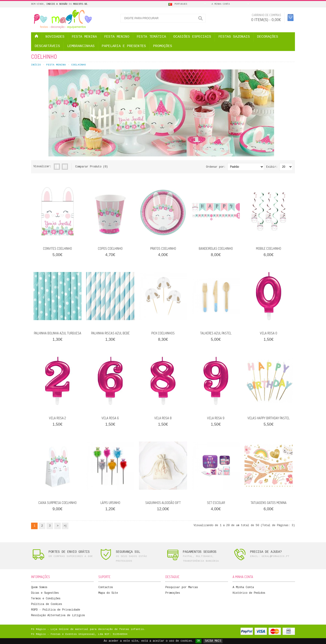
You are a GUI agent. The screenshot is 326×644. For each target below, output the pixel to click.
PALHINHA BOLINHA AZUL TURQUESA (58, 333)
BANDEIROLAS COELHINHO (216, 248)
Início (36, 65)
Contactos (106, 587)
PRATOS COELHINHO (163, 248)
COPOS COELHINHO (110, 248)
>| (65, 526)
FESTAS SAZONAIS (234, 37)
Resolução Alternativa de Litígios (58, 615)
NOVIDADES (55, 37)
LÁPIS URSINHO (110, 503)
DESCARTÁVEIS (47, 46)
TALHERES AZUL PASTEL (216, 333)
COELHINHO (79, 65)
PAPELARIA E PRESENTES (124, 46)
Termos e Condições (46, 599)
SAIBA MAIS (213, 641)
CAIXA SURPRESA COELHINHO (57, 503)
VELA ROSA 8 (163, 418)
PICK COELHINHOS (163, 333)
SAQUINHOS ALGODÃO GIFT (163, 503)
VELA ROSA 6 (110, 418)
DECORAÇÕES (268, 37)
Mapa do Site (108, 593)
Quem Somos (39, 587)
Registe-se (80, 4)
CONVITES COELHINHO (57, 248)
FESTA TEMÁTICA (151, 37)
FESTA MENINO (117, 37)
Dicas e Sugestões (45, 593)
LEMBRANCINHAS (81, 46)
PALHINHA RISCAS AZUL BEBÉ (110, 333)
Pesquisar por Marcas (182, 587)
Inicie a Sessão (57, 4)
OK (198, 641)
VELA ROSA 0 (269, 333)
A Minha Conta (243, 587)
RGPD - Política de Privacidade (56, 610)
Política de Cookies (47, 604)
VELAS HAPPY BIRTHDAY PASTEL (269, 418)
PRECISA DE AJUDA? (266, 552)
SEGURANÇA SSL (128, 552)
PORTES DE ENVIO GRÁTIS (69, 552)
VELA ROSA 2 (57, 418)
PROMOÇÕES (163, 46)
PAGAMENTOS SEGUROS (200, 552)
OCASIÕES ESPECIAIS (192, 37)
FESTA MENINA (84, 37)
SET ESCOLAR (216, 503)
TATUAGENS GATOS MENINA (269, 503)
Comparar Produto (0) (92, 167)
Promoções (173, 593)
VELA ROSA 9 (216, 418)
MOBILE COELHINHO (269, 248)
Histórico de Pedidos (249, 593)
